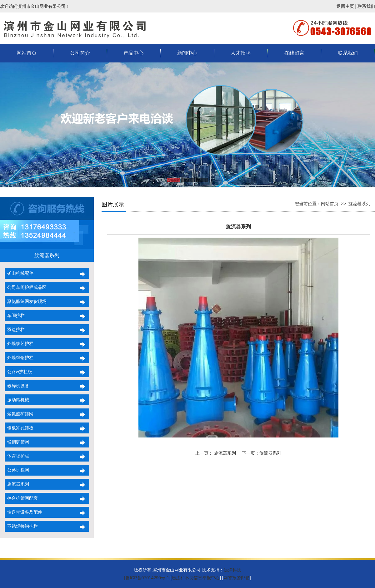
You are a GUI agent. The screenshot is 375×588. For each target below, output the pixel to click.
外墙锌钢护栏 (19, 358)
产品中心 (133, 53)
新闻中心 (187, 53)
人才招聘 (241, 53)
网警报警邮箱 (237, 578)
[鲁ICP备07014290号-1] (147, 578)
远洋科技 (232, 570)
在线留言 (294, 53)
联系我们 (366, 6)
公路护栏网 (17, 470)
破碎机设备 (17, 386)
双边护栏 (15, 329)
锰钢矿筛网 (17, 442)
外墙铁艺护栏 (19, 343)
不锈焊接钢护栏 (21, 526)
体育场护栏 (17, 456)
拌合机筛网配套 (21, 498)
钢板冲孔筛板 (19, 428)
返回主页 (345, 6)
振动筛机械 (17, 400)
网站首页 (27, 53)
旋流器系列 (17, 484)
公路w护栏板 (18, 372)
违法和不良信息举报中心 (196, 578)
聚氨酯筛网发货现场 (26, 301)
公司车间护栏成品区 (26, 287)
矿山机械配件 (19, 273)
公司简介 (80, 53)
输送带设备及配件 (23, 512)
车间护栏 (15, 315)
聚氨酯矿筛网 (19, 414)
